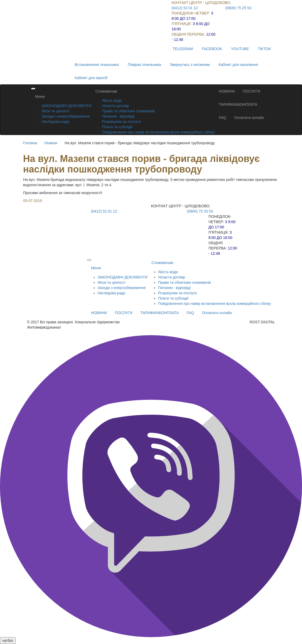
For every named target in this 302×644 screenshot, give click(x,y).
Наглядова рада (56, 122)
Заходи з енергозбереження (66, 116)
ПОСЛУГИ (251, 91)
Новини (51, 143)
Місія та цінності (56, 111)
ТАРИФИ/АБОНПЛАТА (238, 104)
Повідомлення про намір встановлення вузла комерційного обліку (159, 132)
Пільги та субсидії (117, 127)
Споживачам (106, 91)
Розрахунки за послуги (121, 122)
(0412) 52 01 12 (185, 8)
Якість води (112, 100)
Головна (30, 143)
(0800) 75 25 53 (238, 8)
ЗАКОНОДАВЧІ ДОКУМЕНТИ (67, 106)
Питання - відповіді (118, 116)
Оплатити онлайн (249, 118)
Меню (40, 97)
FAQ (223, 118)
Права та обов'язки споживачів (128, 111)
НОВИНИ (227, 91)
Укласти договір (116, 106)
